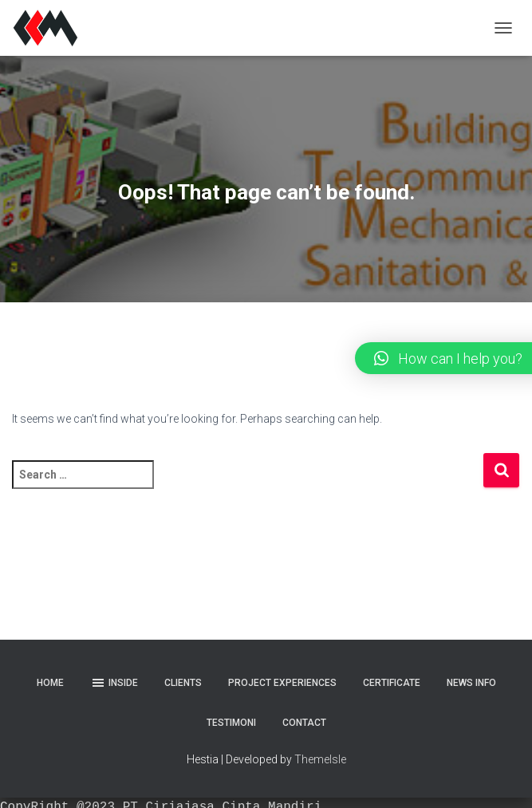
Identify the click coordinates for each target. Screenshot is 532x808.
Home (50, 683)
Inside (114, 683)
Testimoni (231, 723)
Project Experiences (282, 683)
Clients (183, 683)
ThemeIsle (320, 759)
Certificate (392, 683)
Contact (304, 723)
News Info (471, 683)
